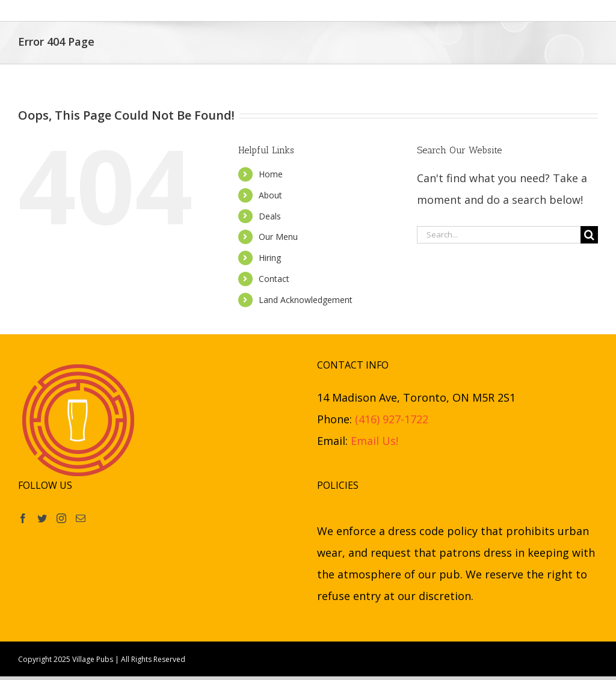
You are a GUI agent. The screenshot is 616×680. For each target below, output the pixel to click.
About (270, 195)
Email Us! (374, 441)
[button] (507, 11)
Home (271, 174)
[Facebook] (23, 518)
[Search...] (499, 235)
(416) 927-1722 (392, 419)
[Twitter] (42, 518)
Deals (270, 216)
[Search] (589, 235)
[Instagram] (61, 518)
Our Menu (278, 237)
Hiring (270, 258)
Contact (274, 279)
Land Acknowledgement (306, 300)
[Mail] (81, 518)
